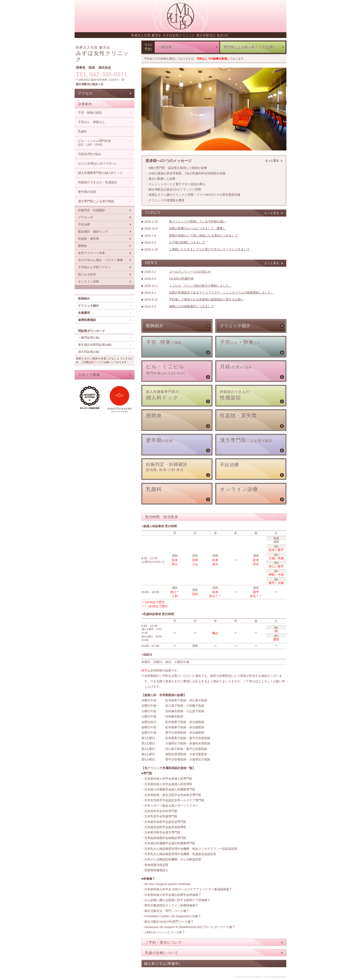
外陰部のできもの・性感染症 (98, 182)
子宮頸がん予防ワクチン (95, 267)
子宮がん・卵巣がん (92, 122)
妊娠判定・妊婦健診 (92, 210)
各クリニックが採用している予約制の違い (197, 221)
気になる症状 (87, 274)
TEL (101, 74)
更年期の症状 (87, 192)
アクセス (85, 93)
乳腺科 (83, 131)
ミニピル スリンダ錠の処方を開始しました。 (200, 286)
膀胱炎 (83, 246)
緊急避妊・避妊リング (93, 232)
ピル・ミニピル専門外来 (95, 143)
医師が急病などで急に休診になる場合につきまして (203, 235)
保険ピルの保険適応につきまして (191, 306)
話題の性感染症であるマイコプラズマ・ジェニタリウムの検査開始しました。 (221, 293)
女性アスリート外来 (92, 253)
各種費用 (84, 313)
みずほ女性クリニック (102, 54)
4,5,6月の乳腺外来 (181, 278)
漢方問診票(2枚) (89, 352)
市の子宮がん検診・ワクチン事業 (100, 260)
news (151, 263)
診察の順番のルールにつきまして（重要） (197, 228)
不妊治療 (84, 224)
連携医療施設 (87, 320)
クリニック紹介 (89, 306)
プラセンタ (86, 217)
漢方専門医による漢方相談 (96, 201)
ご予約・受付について (163, 942)
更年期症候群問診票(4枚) (95, 345)
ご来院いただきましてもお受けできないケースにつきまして (209, 249)
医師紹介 (84, 298)
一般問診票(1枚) (89, 338)
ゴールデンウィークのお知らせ (190, 272)
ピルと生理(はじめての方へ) (97, 163)
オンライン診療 (89, 281)
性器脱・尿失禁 (89, 239)
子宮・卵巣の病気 (90, 113)
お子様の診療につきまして (187, 242)
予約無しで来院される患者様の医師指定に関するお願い (206, 299)
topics (153, 213)
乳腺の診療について (162, 953)
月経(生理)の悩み (90, 154)
